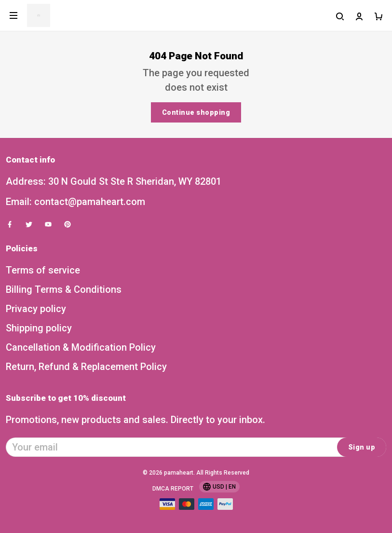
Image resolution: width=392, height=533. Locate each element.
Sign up (362, 447)
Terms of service (43, 270)
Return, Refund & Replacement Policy (86, 367)
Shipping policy (39, 328)
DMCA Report (173, 489)
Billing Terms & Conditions (64, 289)
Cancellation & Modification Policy (81, 347)
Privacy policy (36, 309)
